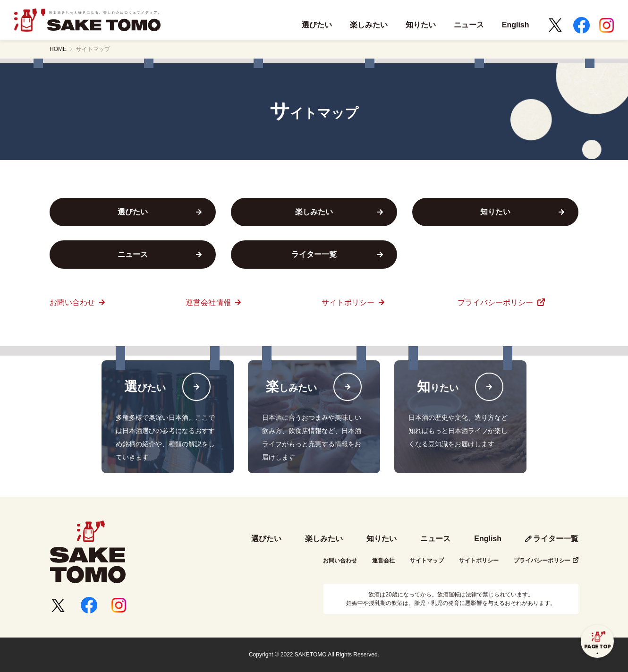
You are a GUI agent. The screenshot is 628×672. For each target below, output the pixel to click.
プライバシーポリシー (496, 302)
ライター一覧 (556, 539)
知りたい (382, 539)
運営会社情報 (209, 302)
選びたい (266, 539)
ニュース (435, 539)
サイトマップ (93, 49)
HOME (58, 49)
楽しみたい (324, 539)
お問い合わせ (73, 302)
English (488, 539)
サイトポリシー (349, 302)
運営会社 (383, 561)
